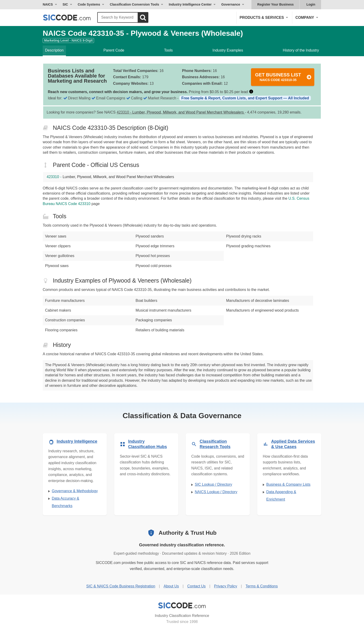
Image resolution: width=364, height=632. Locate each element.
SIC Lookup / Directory (213, 484)
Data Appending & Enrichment (281, 496)
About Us (171, 586)
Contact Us (197, 586)
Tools (168, 50)
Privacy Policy (226, 586)
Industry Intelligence (77, 441)
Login (311, 4)
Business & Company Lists (288, 484)
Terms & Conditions (262, 586)
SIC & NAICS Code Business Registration (121, 586)
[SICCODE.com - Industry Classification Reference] (182, 606)
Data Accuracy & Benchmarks (65, 502)
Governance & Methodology (75, 491)
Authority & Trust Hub (187, 533)
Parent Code (114, 50)
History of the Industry (301, 50)
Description (54, 50)
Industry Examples (228, 50)
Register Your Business (275, 4)
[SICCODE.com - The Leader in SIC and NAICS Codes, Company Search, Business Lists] (72, 18)
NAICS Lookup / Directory (216, 492)
